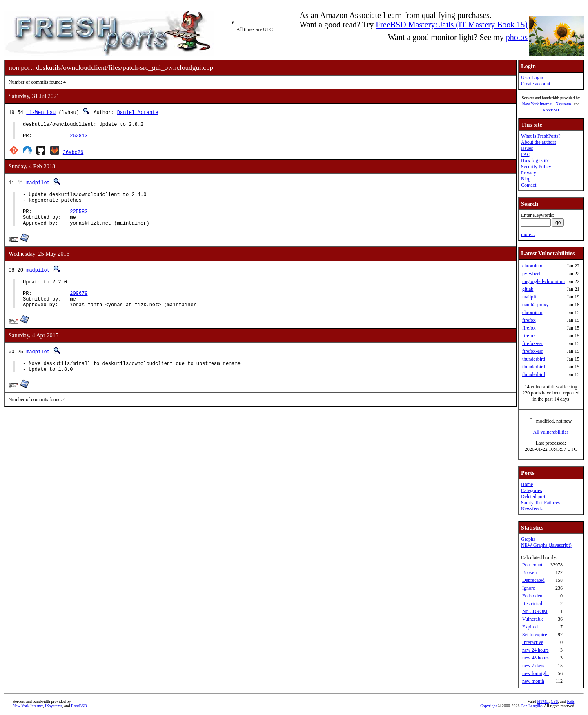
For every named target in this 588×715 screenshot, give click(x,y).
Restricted (532, 604)
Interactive (533, 642)
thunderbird (534, 359)
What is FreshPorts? (541, 136)
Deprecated (533, 580)
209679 (79, 308)
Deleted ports (534, 497)
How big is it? (535, 160)
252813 (79, 139)
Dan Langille (531, 706)
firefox (529, 320)
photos (517, 37)
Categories (531, 490)
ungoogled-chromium (543, 281)
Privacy (529, 173)
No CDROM (535, 611)
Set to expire (535, 635)
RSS (571, 701)
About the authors (539, 142)
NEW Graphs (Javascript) (546, 545)
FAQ (526, 154)
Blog (526, 179)
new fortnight (536, 673)
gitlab (528, 289)
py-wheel (531, 274)
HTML (543, 701)
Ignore (529, 588)
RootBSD (551, 110)
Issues (527, 148)
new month (533, 681)
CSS (555, 701)
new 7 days (533, 666)
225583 (79, 220)
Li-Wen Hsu (41, 112)
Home (527, 484)
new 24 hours (536, 650)
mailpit (529, 297)
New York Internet (537, 104)
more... (528, 234)
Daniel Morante (138, 112)
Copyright (489, 706)
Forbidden (532, 596)
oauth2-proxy (536, 305)
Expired (530, 627)
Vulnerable (533, 619)
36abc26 (73, 156)
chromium (532, 266)
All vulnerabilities (551, 432)
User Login (532, 78)
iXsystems (563, 104)
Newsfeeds (532, 509)
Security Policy (536, 167)
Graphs (528, 539)
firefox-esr (533, 343)
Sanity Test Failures (540, 503)
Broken (529, 572)
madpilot (38, 186)
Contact (529, 185)
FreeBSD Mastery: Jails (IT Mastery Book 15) (452, 25)
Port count (532, 565)
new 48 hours (536, 658)
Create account (536, 84)
